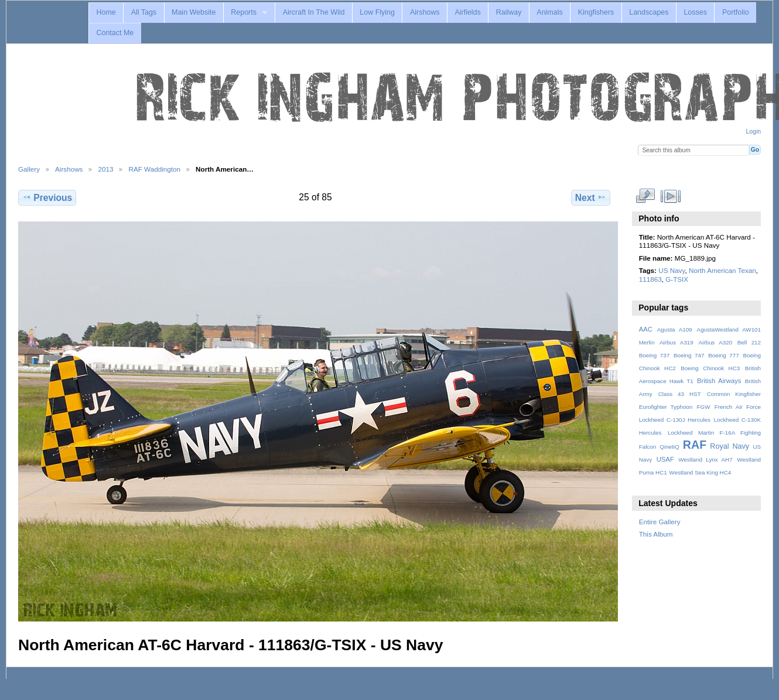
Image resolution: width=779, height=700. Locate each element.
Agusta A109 (675, 329)
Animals (549, 12)
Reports (244, 12)
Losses (695, 12)
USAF (665, 459)
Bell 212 (749, 342)
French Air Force (738, 407)
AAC (646, 329)
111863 (650, 279)
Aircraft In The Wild (314, 12)
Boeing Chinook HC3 (710, 368)
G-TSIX (677, 279)
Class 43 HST (680, 394)
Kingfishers (596, 12)
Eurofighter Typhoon (666, 407)
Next (591, 197)
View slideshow (670, 196)
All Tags (144, 12)
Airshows (425, 12)
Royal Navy (730, 446)
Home (106, 12)
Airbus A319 (676, 342)
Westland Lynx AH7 (705, 460)
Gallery (29, 169)
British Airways (719, 381)
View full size (645, 196)
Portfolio (736, 12)
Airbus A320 (715, 342)
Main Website (194, 12)
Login (754, 132)
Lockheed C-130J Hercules (675, 420)
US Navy (672, 270)
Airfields (467, 12)
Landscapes (649, 12)
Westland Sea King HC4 (701, 472)
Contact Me (115, 33)
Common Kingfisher (734, 394)
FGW (704, 407)
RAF (695, 445)
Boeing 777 (724, 355)
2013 (105, 169)
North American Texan (722, 270)
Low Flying (377, 12)
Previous (47, 197)
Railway (509, 12)
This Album (656, 534)
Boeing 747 (689, 355)
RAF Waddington (154, 169)
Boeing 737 (655, 355)
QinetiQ (669, 447)
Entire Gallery (660, 522)
